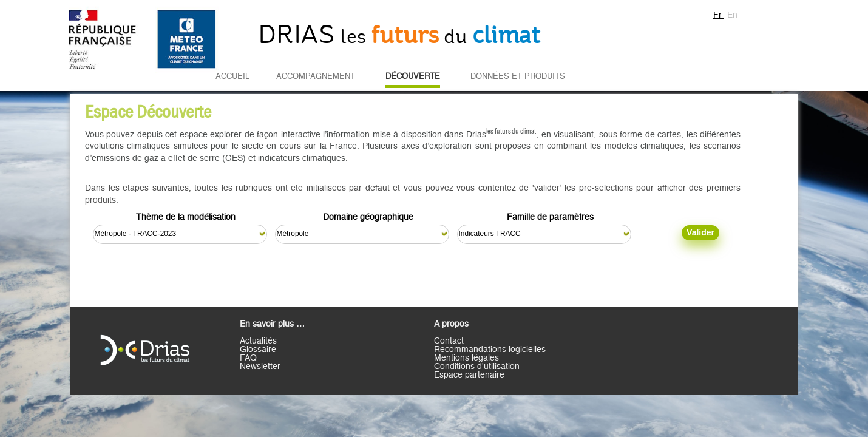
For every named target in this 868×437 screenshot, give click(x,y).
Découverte (413, 76)
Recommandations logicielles (490, 350)
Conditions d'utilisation (477, 367)
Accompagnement (316, 76)
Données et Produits (518, 76)
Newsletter (260, 367)
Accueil (232, 76)
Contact (449, 341)
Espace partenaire (469, 375)
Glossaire (258, 350)
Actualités (258, 341)
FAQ (248, 358)
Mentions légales (466, 358)
